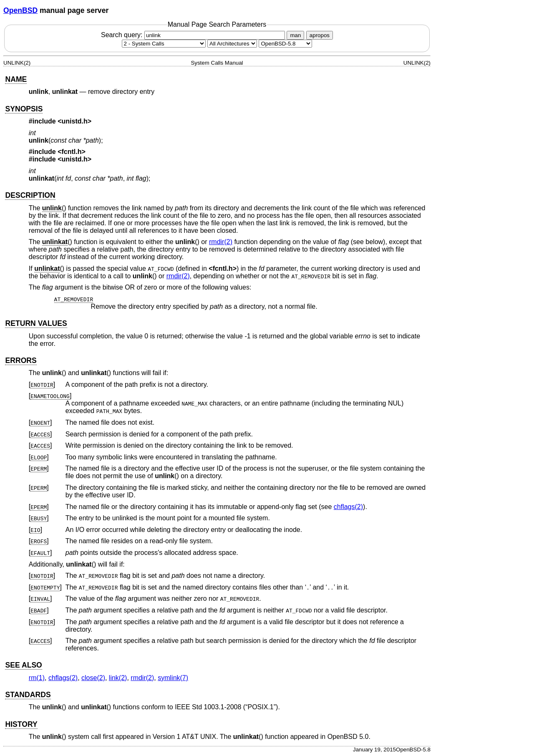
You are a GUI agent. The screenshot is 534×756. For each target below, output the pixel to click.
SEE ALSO (23, 665)
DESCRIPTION (30, 195)
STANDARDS (28, 695)
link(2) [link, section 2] (118, 678)
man (295, 35)
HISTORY (21, 724)
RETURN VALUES (36, 323)
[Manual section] (164, 44)
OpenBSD (20, 10)
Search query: (194, 35)
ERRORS (21, 360)
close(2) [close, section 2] (93, 678)
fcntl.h (72, 152)
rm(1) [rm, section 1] (37, 678)
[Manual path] (285, 44)
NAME (16, 79)
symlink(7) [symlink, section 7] (173, 678)
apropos (320, 35)
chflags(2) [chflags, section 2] (348, 507)
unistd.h (75, 121)
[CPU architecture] (232, 44)
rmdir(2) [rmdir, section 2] (221, 242)
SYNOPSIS (24, 109)
